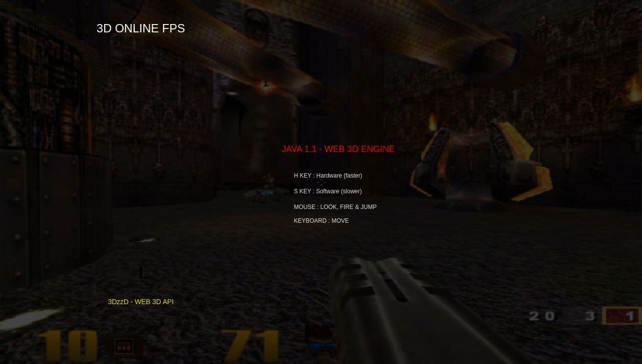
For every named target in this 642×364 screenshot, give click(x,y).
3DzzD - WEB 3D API (141, 293)
